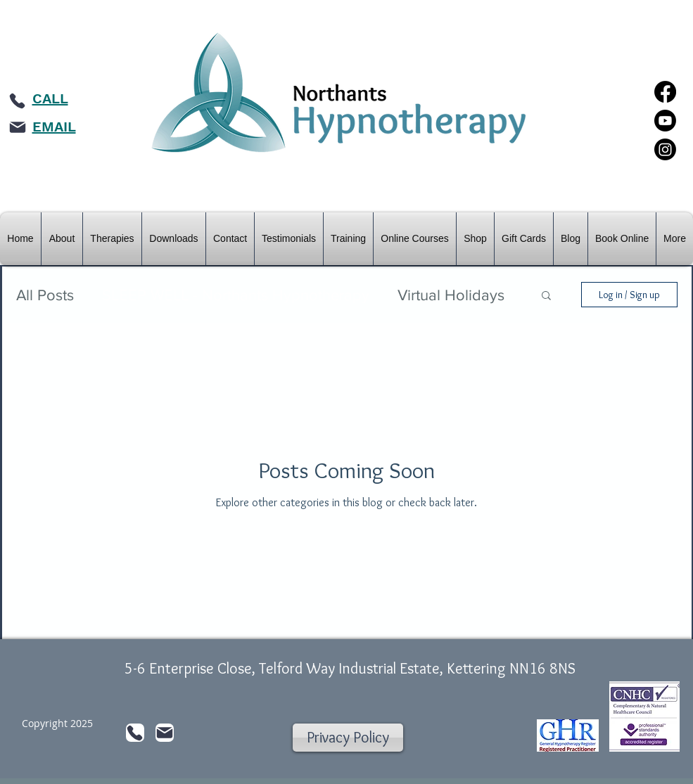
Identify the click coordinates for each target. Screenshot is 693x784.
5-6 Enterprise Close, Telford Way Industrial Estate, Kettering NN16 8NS (350, 668)
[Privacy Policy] (348, 738)
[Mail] (18, 127)
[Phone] (18, 101)
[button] (546, 296)
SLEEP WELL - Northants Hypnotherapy (236, 295)
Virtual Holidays (451, 295)
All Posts (45, 295)
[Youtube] (665, 121)
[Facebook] (665, 92)
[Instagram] (665, 149)
